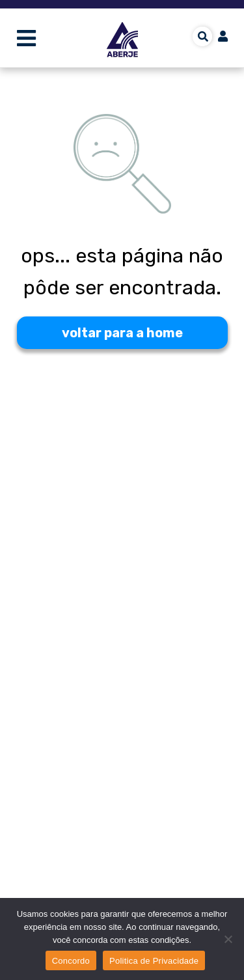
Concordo (71, 961)
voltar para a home (122, 333)
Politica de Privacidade (154, 961)
